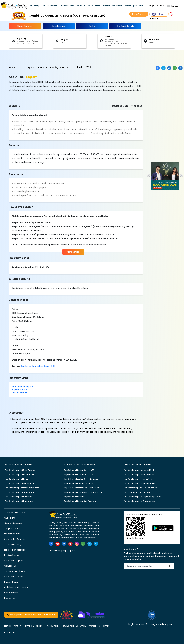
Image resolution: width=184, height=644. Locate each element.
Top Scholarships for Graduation (79, 483)
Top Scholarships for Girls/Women (80, 501)
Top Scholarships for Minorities (138, 479)
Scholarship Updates (15, 561)
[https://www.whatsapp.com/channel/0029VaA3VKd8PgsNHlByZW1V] (83, 544)
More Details (139, 14)
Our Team (10, 518)
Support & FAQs (13, 528)
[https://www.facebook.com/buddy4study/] (51, 544)
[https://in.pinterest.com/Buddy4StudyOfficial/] (70, 544)
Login (152, 6)
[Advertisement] (22, 58)
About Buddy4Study (15, 512)
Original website (19, 392)
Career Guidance (67, 6)
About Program (25, 26)
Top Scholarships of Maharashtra (20, 475)
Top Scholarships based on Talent (139, 483)
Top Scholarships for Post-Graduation (82, 488)
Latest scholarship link (22, 386)
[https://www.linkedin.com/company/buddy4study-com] (64, 544)
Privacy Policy (11, 582)
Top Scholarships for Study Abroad (140, 501)
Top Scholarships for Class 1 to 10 (79, 470)
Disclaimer (10, 598)
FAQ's (92, 26)
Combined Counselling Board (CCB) (38, 366)
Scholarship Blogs (13, 544)
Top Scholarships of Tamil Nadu (19, 492)
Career (93, 626)
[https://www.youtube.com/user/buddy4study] (58, 544)
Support (72, 550)
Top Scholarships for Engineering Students (143, 497)
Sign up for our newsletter (149, 566)
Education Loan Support (112, 6)
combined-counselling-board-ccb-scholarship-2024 (63, 67)
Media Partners (12, 534)
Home (12, 67)
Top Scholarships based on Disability (140, 488)
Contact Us (10, 566)
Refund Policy (11, 593)
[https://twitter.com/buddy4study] (90, 544)
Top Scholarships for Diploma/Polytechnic (83, 492)
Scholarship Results (14, 539)
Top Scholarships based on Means (140, 475)
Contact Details (125, 26)
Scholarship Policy (14, 576)
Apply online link (19, 389)
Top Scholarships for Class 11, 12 (78, 475)
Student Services (50, 6)
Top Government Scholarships (138, 492)
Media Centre (12, 555)
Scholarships (35, 6)
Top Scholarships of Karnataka (19, 501)
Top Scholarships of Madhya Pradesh (22, 488)
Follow (158, 14)
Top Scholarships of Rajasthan (19, 497)
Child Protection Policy (16, 587)
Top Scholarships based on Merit (139, 470)
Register (161, 6)
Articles (142, 6)
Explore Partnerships (15, 550)
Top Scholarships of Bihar (16, 479)
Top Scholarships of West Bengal (20, 483)
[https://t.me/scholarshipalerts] (96, 544)
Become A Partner (92, 6)
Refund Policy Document (74, 626)
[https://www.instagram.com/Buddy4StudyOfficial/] (77, 544)
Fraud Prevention (13, 626)
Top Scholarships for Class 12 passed (81, 479)
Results (79, 6)
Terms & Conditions (15, 571)
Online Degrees (131, 6)
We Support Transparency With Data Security (31, 615)
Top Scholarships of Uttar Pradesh (20, 470)
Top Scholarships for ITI (75, 497)
